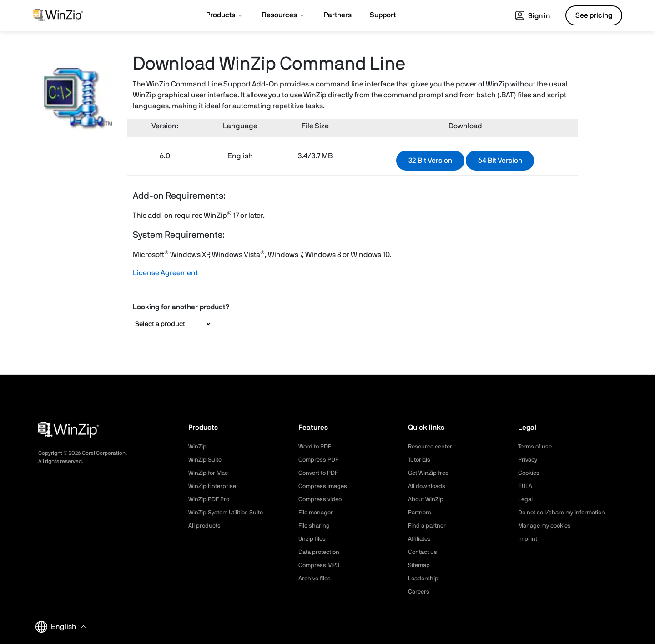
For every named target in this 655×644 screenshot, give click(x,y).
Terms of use (536, 447)
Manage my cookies (547, 526)
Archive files (316, 579)
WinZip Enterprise (213, 486)
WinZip (198, 447)
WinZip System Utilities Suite (228, 513)
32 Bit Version (430, 161)
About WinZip (427, 499)
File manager (317, 513)
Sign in (533, 16)
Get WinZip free (430, 473)
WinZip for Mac (210, 473)
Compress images (324, 486)
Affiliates (421, 539)
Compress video (321, 499)
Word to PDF (316, 447)
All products (205, 526)
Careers (419, 592)
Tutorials (420, 460)
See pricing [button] (594, 15)
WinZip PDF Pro (210, 499)
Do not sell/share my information (565, 513)
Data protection (321, 552)
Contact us (424, 552)
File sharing (315, 526)
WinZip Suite (206, 460)
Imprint (528, 539)
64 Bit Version (500, 161)
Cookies (530, 473)
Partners (420, 513)
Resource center (432, 447)
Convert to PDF (320, 473)
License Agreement (165, 273)
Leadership (424, 579)
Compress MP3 (320, 565)
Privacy (529, 460)
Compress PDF (320, 460)
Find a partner (428, 526)
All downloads (428, 486)
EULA (526, 486)
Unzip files (313, 539)
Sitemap (420, 565)
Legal (526, 499)
